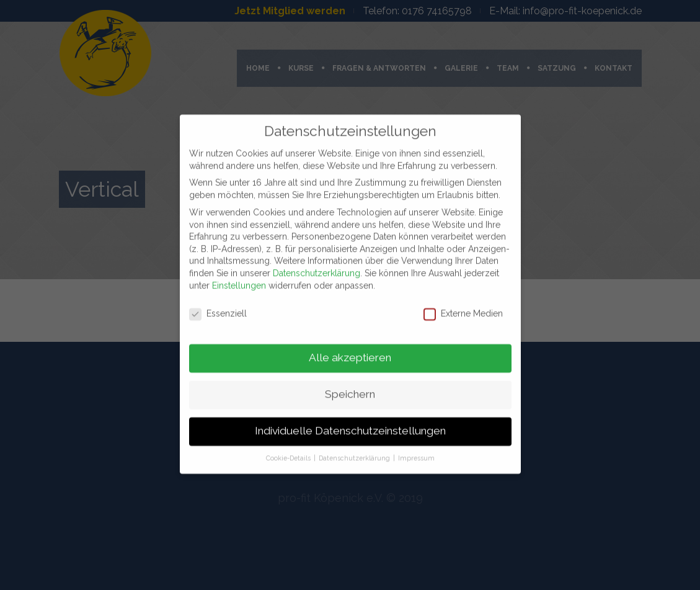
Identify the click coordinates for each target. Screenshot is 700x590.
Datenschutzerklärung (317, 267)
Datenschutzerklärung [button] (355, 452)
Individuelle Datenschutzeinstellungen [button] (350, 425)
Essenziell (218, 308)
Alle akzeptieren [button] (350, 352)
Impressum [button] (416, 452)
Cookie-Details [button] (289, 452)
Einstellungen (239, 279)
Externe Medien (463, 308)
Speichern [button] (350, 388)
